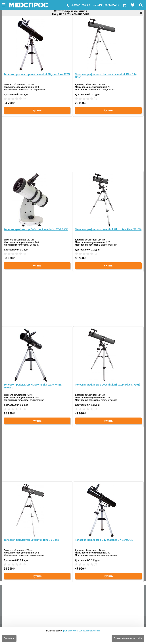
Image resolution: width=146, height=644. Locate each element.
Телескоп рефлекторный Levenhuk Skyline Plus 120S (37, 74)
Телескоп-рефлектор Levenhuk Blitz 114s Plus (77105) (108, 229)
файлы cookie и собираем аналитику (81, 631)
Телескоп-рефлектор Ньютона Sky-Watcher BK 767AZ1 (33, 386)
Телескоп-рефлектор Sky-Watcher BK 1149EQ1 (104, 540)
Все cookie (9, 638)
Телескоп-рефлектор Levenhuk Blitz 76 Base (31, 540)
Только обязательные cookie (128, 638)
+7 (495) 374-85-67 (106, 5)
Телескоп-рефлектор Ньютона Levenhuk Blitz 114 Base (106, 76)
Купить (37, 110)
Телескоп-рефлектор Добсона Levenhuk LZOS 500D (36, 229)
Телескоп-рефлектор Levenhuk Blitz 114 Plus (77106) (108, 385)
